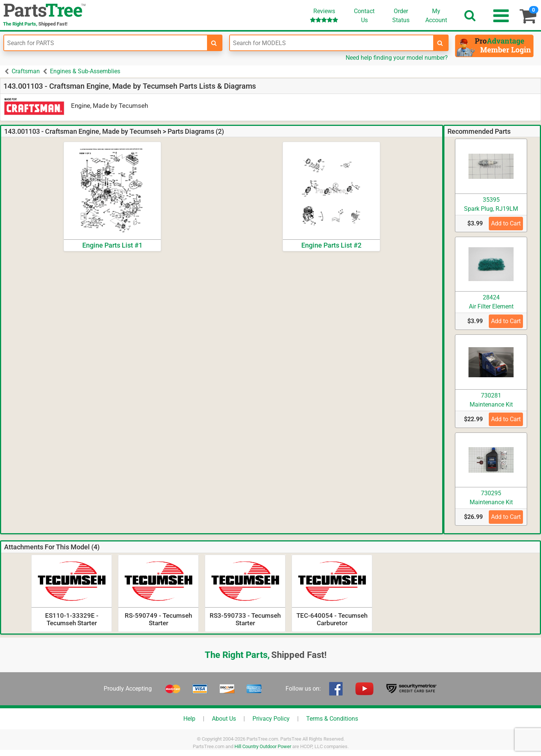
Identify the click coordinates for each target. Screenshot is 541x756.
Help (189, 719)
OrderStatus (401, 16)
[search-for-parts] (214, 43)
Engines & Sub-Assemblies (85, 71)
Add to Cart (506, 223)
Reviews (324, 15)
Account (436, 15)
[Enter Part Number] (106, 43)
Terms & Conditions (332, 719)
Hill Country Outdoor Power (263, 746)
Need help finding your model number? (397, 58)
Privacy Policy (271, 719)
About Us (224, 719)
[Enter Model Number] (331, 43)
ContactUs (364, 16)
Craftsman (26, 71)
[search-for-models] (440, 43)
